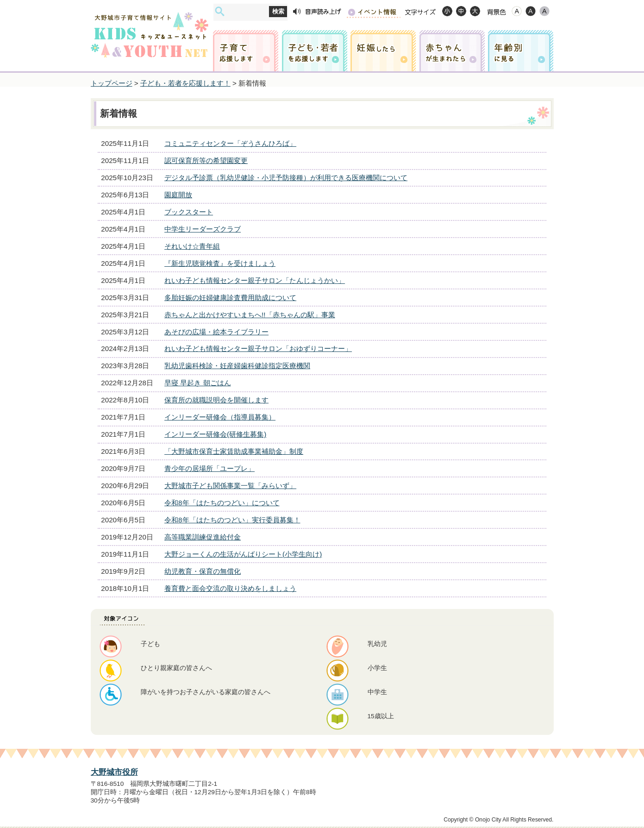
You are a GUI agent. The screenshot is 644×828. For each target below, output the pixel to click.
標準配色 (517, 11)
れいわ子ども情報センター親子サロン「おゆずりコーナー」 (258, 348)
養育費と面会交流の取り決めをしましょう (230, 588)
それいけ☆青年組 (192, 246)
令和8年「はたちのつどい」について (222, 503)
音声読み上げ (317, 12)
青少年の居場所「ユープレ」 (209, 468)
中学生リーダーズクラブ (203, 229)
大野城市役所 (114, 772)
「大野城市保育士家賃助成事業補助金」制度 (234, 451)
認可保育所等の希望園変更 (206, 160)
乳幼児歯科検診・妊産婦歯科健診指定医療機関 (237, 366)
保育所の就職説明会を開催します (216, 400)
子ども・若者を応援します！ (185, 83)
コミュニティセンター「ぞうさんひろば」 (230, 143)
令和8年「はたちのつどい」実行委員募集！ (232, 520)
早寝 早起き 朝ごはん (197, 383)
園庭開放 (178, 195)
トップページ (112, 83)
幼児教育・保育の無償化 (203, 571)
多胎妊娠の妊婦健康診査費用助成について (230, 298)
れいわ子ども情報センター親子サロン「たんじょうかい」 (255, 280)
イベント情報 (373, 12)
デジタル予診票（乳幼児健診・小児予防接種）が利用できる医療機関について (286, 178)
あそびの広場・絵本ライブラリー (216, 332)
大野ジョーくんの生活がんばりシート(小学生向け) (243, 554)
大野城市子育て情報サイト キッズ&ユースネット (150, 26)
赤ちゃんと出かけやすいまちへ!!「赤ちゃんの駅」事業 (250, 315)
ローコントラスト (544, 11)
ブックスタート (189, 212)
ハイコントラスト (531, 11)
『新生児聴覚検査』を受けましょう (220, 263)
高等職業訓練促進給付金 (203, 537)
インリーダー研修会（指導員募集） (220, 417)
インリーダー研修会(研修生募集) (215, 434)
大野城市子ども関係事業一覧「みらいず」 (230, 486)
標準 (461, 11)
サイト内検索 (220, 11)
